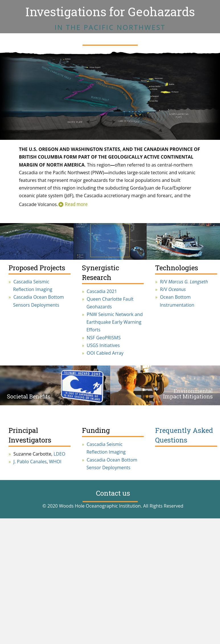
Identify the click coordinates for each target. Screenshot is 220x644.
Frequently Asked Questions (184, 435)
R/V (184, 282)
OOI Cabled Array (105, 353)
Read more (76, 204)
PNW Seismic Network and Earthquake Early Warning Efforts (115, 322)
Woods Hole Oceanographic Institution (100, 506)
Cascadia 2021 (102, 291)
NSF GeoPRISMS (104, 338)
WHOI (55, 462)
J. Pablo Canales (30, 462)
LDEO (59, 454)
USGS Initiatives (103, 345)
